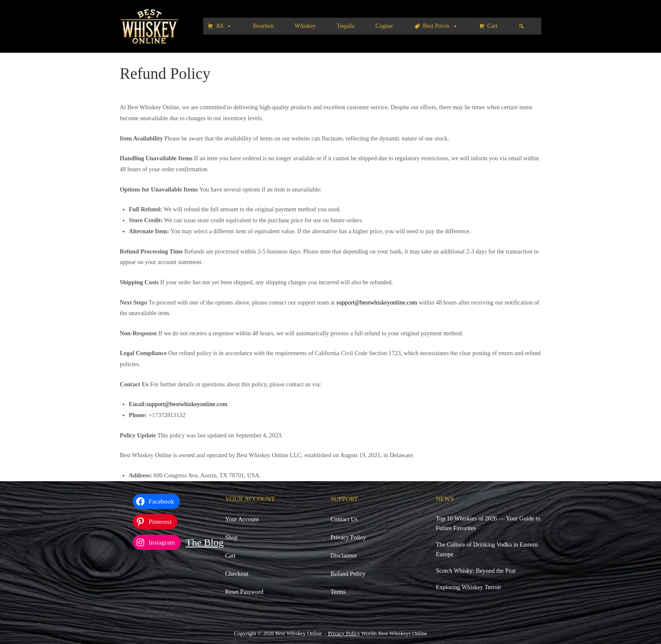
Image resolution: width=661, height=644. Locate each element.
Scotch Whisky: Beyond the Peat (476, 571)
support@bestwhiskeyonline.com (377, 302)
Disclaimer (344, 555)
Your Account (242, 519)
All (224, 26)
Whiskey (305, 26)
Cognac (385, 26)
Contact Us (344, 519)
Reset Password (244, 592)
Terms (338, 592)
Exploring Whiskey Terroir (469, 587)
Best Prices (440, 26)
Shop (231, 537)
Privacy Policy (348, 537)
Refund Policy (348, 574)
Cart (492, 26)
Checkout (237, 574)
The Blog (205, 542)
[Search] (521, 26)
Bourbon (263, 26)
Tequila (346, 26)
